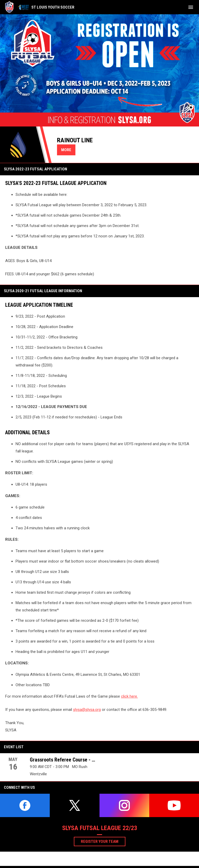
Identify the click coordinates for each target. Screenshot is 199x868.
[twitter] (75, 805)
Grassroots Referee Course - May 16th (63, 760)
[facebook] (25, 805)
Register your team (103, 841)
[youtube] (174, 805)
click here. (129, 696)
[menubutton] (191, 7)
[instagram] (124, 805)
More (66, 150)
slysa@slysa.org (87, 710)
